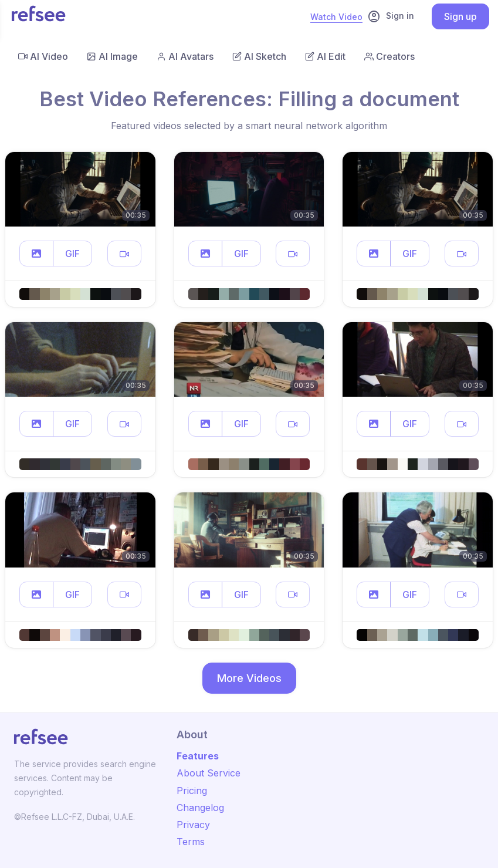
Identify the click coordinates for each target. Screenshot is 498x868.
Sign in (391, 16)
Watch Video (336, 17)
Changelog (200, 808)
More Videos (249, 678)
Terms (191, 842)
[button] (36, 254)
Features (198, 756)
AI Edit (325, 56)
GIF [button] (72, 254)
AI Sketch (259, 56)
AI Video (43, 56)
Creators (389, 56)
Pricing (192, 791)
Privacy (193, 825)
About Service (209, 773)
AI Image (112, 56)
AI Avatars (185, 56)
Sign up (460, 16)
